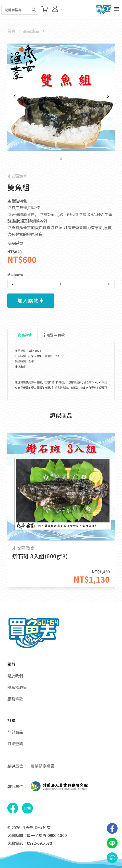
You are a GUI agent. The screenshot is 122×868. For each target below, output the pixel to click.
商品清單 (31, 31)
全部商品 (15, 732)
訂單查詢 (15, 744)
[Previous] (15, 96)
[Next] (107, 96)
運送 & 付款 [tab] (54, 335)
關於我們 (15, 676)
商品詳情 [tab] (23, 335)
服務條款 (15, 699)
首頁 (11, 31)
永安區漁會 (17, 176)
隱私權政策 (17, 687)
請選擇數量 (15, 275)
